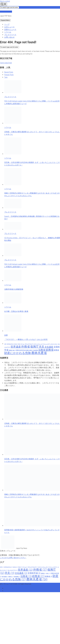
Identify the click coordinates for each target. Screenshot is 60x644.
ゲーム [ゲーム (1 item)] (23, 344)
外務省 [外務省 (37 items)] (26, 347)
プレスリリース (10, 35)
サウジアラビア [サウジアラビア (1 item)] (29, 344)
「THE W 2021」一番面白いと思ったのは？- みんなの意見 (26, 339)
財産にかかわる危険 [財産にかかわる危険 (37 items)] (18, 353)
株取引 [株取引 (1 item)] (31, 350)
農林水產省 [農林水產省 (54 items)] (39, 353)
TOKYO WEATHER (6, 63)
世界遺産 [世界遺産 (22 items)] (16, 347)
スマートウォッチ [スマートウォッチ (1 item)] (38, 344)
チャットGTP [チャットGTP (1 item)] (46, 344)
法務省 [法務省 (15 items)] (42, 350)
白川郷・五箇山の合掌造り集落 (16, 311)
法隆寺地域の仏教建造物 (14, 289)
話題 (6, 335)
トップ (7, 24)
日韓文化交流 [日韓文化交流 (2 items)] (20, 350)
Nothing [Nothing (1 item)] (16, 344)
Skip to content (5, 1)
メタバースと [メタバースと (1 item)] (54, 344)
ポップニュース (6, 12)
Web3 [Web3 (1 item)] (19, 344)
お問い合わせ (9, 37)
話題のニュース (10, 30)
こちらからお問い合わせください (13, 558)
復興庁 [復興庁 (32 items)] (34, 347)
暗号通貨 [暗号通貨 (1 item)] (26, 350)
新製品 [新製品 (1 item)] (11, 350)
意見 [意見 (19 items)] (42, 347)
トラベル (8, 32)
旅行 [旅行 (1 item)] (14, 350)
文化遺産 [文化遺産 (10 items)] (49, 347)
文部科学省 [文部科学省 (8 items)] (34, 573)
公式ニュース (9, 27)
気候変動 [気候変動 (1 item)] (36, 350)
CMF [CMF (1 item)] (5, 344)
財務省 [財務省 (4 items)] (56, 350)
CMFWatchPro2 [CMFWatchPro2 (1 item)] (10, 344)
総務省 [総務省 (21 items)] (50, 350)
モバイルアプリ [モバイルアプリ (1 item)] (13, 570)
